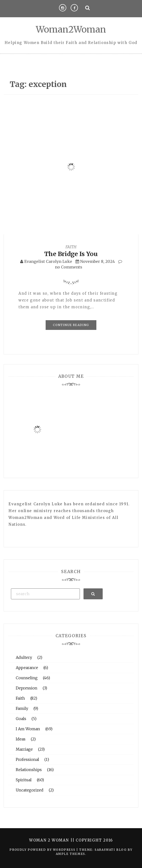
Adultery (24, 657)
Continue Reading (71, 325)
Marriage (24, 749)
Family (22, 708)
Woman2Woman (71, 30)
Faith (71, 247)
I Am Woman (28, 729)
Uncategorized (30, 790)
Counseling (27, 678)
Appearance (27, 668)
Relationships (29, 770)
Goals (21, 719)
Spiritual (24, 780)
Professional (27, 759)
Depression (27, 688)
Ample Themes (71, 854)
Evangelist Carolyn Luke (48, 261)
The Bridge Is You (71, 254)
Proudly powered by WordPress (43, 850)
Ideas (21, 739)
